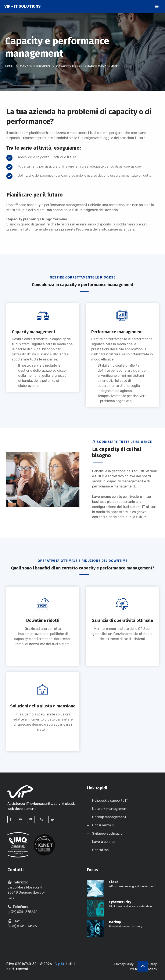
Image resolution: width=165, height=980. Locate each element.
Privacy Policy (124, 964)
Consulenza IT (103, 825)
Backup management (109, 817)
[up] (143, 966)
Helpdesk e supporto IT (110, 801)
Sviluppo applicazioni (109, 833)
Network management (110, 809)
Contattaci (101, 850)
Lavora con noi (104, 842)
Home (9, 66)
